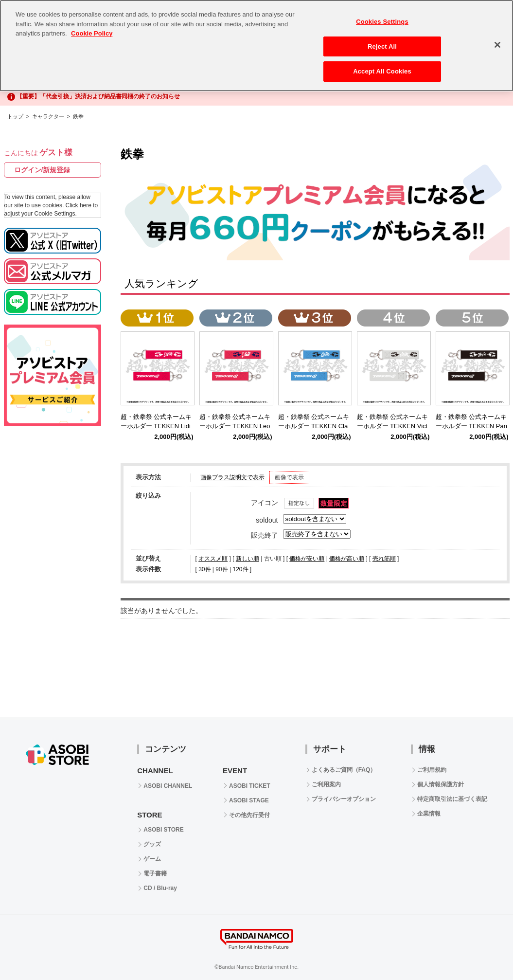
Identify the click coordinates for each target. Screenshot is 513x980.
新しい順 (248, 559)
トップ (15, 116)
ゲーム (152, 859)
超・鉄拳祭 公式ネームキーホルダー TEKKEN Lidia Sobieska (156, 426)
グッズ (152, 844)
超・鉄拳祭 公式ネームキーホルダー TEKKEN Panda (471, 426)
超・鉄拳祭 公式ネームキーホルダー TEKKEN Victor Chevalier (393, 426)
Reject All (382, 43)
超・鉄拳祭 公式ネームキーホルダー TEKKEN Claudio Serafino (314, 426)
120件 (240, 569)
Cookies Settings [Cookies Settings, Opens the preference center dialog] (382, 19)
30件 (204, 569)
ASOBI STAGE (249, 800)
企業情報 (429, 814)
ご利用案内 (326, 784)
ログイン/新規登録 (42, 170)
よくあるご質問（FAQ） (344, 770)
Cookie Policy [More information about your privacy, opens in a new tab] (92, 30)
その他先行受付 (249, 815)
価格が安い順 (307, 559)
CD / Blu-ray (160, 888)
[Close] (497, 42)
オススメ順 (213, 559)
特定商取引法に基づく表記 (452, 799)
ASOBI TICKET (250, 786)
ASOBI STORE (163, 830)
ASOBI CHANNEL (168, 786)
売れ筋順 (384, 559)
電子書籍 (155, 873)
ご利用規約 (432, 770)
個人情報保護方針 (441, 784)
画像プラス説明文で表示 (232, 477)
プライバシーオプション (344, 799)
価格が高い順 (347, 559)
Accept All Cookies (382, 68)
